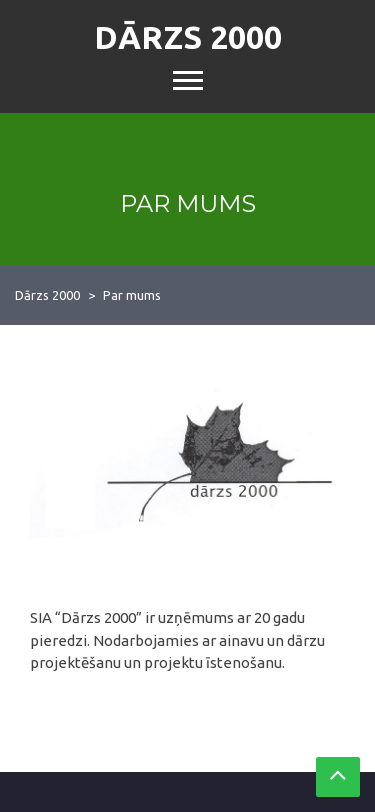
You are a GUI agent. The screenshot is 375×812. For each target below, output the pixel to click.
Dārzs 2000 (188, 37)
